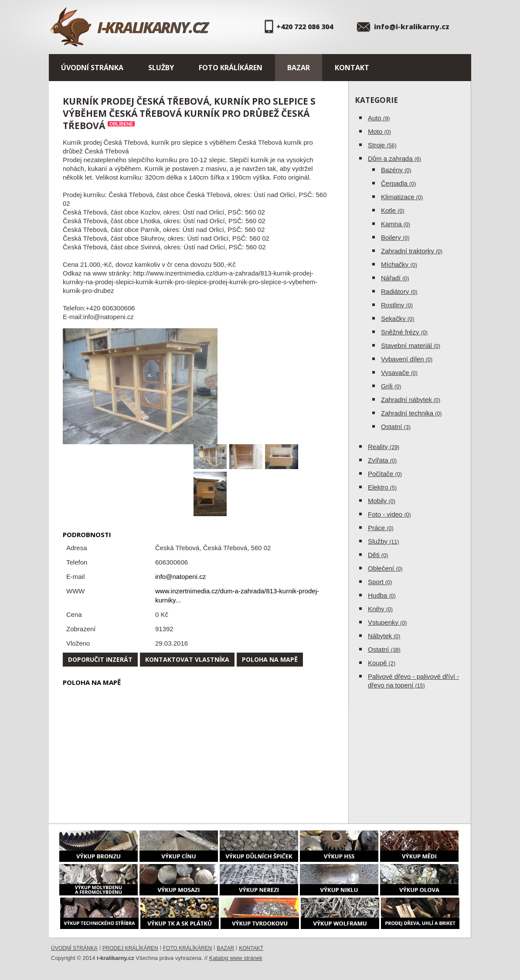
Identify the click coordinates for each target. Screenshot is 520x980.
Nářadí (395, 278)
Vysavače (399, 373)
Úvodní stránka (92, 68)
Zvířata (382, 460)
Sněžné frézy (404, 332)
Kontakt (352, 68)
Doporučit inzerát (100, 659)
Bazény (396, 170)
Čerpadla (398, 183)
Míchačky (399, 264)
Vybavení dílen (407, 359)
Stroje (382, 145)
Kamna (396, 224)
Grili (391, 386)
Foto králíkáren (231, 68)
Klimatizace (402, 197)
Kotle (393, 210)
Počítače (385, 474)
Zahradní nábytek (411, 400)
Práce (381, 528)
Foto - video (389, 514)
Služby (161, 68)
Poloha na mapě (270, 659)
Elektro (382, 487)
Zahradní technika (411, 413)
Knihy (380, 609)
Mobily (382, 501)
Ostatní (396, 427)
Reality (384, 447)
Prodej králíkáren (130, 948)
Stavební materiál (411, 345)
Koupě (382, 663)
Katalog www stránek (236, 958)
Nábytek (384, 636)
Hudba (382, 595)
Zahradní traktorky (412, 251)
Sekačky (398, 318)
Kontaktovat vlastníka (187, 659)
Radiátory (399, 291)
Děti (378, 555)
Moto (379, 131)
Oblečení (385, 568)
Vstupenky (387, 622)
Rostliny (397, 305)
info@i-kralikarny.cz (412, 27)
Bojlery (395, 237)
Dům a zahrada (394, 158)
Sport (380, 582)
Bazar (299, 68)
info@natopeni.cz (180, 577)
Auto (379, 118)
